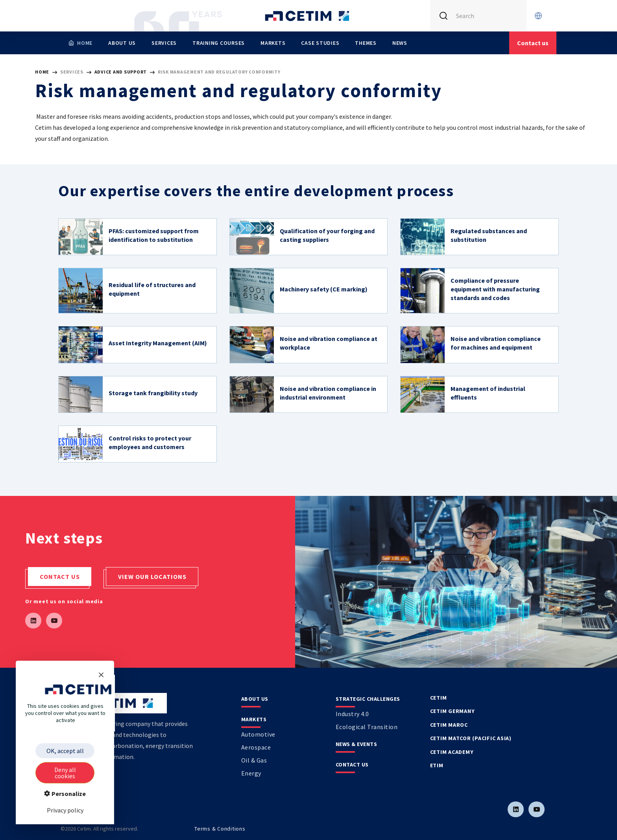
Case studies (320, 43)
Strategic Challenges (368, 699)
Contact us (60, 577)
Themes (366, 43)
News (400, 43)
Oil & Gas (254, 760)
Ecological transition (367, 727)
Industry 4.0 (352, 714)
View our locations (152, 577)
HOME (42, 72)
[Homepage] (80, 43)
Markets (273, 43)
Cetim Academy (452, 752)
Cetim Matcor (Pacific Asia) (471, 738)
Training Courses (219, 43)
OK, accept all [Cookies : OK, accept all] (65, 751)
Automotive (258, 734)
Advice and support (121, 72)
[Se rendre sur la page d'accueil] (308, 16)
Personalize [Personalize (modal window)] (68, 794)
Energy (251, 773)
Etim (437, 765)
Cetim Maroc (449, 725)
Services (164, 43)
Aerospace (256, 747)
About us (122, 43)
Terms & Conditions (220, 829)
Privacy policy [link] (65, 810)
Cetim (439, 698)
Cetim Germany (453, 711)
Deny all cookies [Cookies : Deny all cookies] (65, 773)
